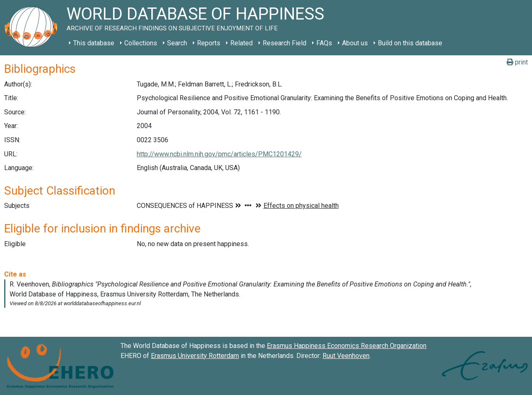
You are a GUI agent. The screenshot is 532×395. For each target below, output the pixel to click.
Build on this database (410, 43)
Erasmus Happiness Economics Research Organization (347, 346)
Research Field (284, 43)
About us (355, 43)
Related (241, 43)
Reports (209, 43)
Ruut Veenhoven (346, 356)
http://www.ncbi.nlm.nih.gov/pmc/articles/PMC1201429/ (219, 154)
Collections (141, 43)
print (517, 62)
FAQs (324, 43)
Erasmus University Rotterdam (195, 356)
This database (94, 43)
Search (177, 43)
